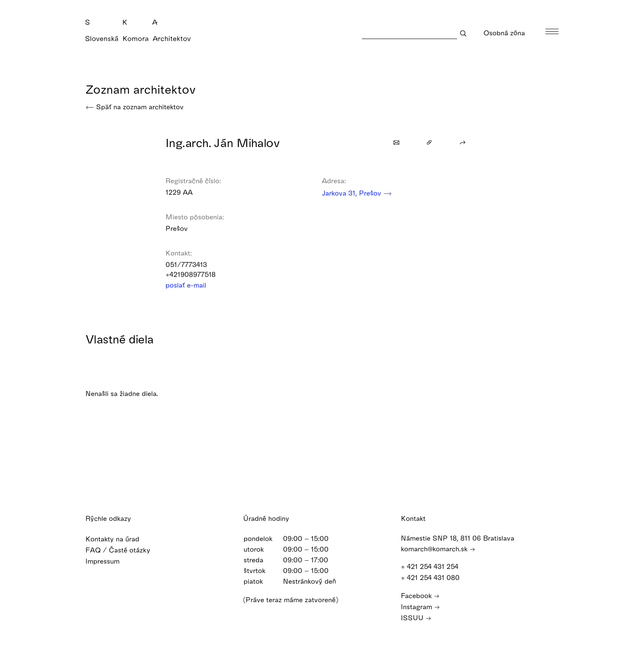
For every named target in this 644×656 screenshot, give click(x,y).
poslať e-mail (191, 285)
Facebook (420, 595)
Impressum (108, 561)
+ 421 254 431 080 (434, 577)
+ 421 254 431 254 (434, 566)
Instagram (420, 607)
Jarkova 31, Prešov (357, 193)
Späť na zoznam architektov (135, 107)
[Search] (409, 33)
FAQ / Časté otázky (123, 550)
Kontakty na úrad (118, 539)
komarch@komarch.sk (438, 549)
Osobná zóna (509, 33)
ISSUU (416, 618)
